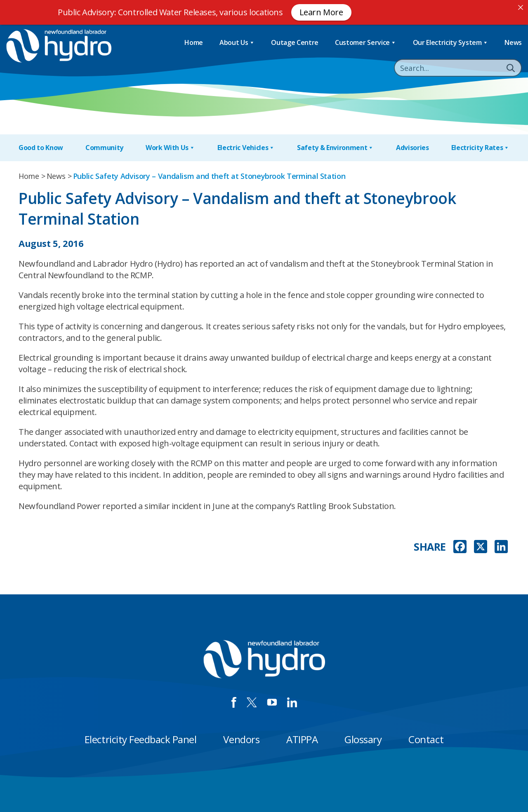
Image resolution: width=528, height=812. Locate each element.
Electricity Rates (480, 148)
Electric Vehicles (246, 148)
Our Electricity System (451, 43)
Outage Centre (295, 42)
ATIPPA (302, 739)
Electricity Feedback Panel (141, 739)
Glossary (363, 739)
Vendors (241, 739)
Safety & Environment (335, 148)
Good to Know (41, 148)
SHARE (430, 547)
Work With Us (170, 148)
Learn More (321, 12)
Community (104, 148)
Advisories (412, 148)
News (513, 42)
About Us (237, 43)
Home (194, 42)
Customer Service (366, 43)
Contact (426, 739)
